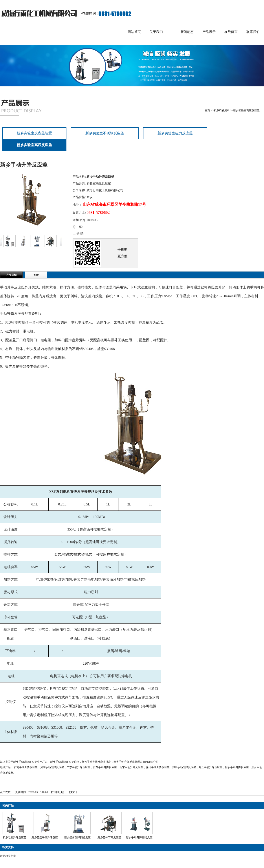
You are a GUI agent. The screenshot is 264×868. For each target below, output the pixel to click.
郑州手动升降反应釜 (184, 767)
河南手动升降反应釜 (52, 767)
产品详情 (11, 275)
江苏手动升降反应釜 (105, 767)
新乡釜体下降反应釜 (109, 837)
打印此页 (58, 792)
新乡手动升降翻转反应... (140, 837)
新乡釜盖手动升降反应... (46, 837)
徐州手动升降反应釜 (158, 767)
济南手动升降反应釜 (26, 767)
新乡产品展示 (222, 110)
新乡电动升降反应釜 (15, 837)
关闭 (73, 792)
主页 (207, 110)
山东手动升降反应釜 (131, 767)
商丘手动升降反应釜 (211, 767)
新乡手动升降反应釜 (237, 767)
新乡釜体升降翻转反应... (78, 837)
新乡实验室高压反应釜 (246, 110)
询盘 (36, 275)
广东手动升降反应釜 (79, 767)
